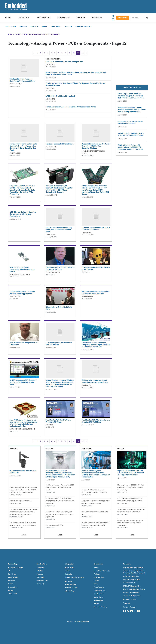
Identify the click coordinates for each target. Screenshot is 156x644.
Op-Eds (96, 581)
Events (96, 604)
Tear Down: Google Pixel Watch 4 (21, 501)
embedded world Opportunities (133, 568)
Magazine (70, 564)
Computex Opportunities (131, 576)
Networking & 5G (42, 581)
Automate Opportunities (131, 593)
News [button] (8, 18)
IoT (9, 571)
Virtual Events (99, 597)
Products (23, 27)
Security (11, 584)
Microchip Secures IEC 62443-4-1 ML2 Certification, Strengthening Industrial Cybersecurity (130, 487)
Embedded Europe (71, 588)
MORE (24, 535)
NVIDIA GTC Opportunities (132, 586)
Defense (40, 584)
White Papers (56, 27)
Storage (10, 590)
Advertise (127, 564)
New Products (99, 594)
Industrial (24, 18)
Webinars (97, 18)
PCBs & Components (52, 35)
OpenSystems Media (81, 621)
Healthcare (64, 18)
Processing (12, 581)
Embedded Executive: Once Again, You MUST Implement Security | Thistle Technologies (130, 523)
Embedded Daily (71, 584)
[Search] (138, 18)
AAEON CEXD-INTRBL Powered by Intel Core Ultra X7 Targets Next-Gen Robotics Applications (59, 514)
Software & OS (13, 587)
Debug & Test (12, 594)
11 (74, 53)
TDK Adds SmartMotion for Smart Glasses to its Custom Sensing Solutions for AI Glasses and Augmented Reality (24, 512)
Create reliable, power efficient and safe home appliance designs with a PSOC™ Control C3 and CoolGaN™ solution (23, 490)
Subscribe (123, 18)
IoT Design (69, 581)
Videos (44, 27)
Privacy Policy (129, 607)
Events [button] (69, 26)
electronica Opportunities (131, 580)
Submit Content (130, 599)
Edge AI (81, 18)
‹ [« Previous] (34, 53)
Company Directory (83, 27)
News (96, 584)
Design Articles (99, 577)
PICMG (96, 568)
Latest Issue (69, 568)
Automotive (43, 18)
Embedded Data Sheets (102, 571)
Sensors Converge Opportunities (134, 589)
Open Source (12, 574)
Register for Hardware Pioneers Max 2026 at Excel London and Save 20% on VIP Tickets (60, 487)
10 (69, 53)
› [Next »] (86, 53)
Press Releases (99, 587)
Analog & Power (34, 35)
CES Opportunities (129, 583)
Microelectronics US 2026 (54, 525)
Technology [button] (11, 26)
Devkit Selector (100, 590)
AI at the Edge (70, 591)
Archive (68, 571)
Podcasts (34, 27)
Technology (20, 35)
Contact (126, 603)
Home (10, 35)
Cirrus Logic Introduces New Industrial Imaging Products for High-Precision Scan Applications (60, 501)
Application (42, 564)
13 (83, 53)
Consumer (40, 574)
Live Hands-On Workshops (132, 596)
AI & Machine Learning (15, 568)
